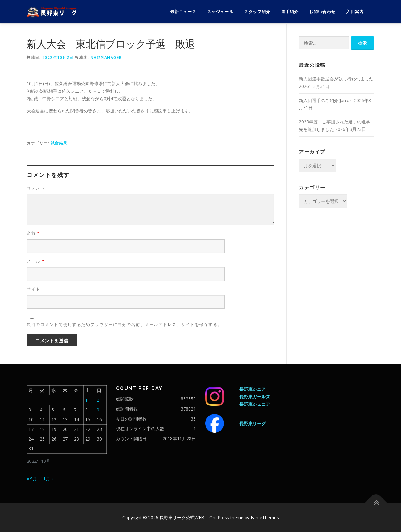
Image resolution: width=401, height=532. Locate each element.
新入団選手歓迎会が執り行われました (336, 79)
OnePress (219, 517)
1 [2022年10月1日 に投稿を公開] (86, 400)
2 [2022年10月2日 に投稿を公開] (98, 400)
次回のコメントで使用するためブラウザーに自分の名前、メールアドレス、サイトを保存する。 (124, 324)
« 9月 (32, 479)
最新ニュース (183, 12)
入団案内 (355, 12)
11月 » (47, 479)
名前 (33, 233)
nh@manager (106, 57)
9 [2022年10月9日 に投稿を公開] (98, 410)
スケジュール (220, 12)
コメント (36, 188)
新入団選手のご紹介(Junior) (326, 100)
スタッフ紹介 (257, 12)
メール (36, 261)
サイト (34, 289)
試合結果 (59, 143)
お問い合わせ (322, 12)
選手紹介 (290, 12)
